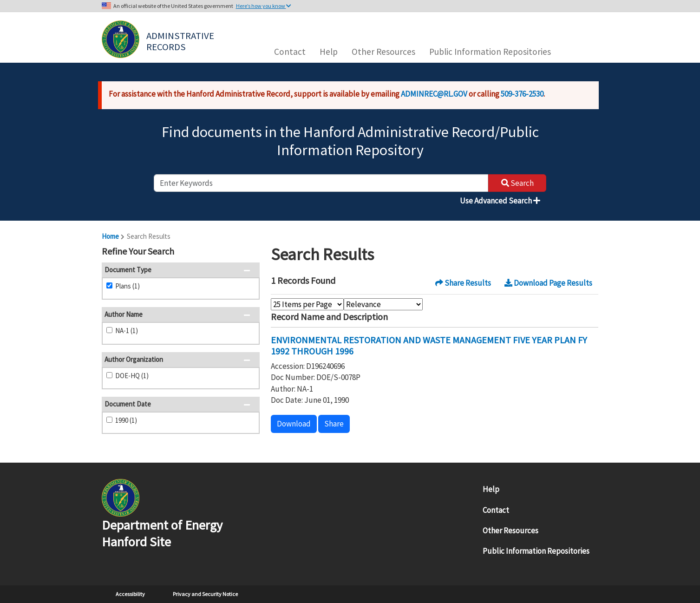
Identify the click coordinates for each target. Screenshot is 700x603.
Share (334, 424)
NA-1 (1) (127, 331)
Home (110, 236)
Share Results (463, 283)
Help (329, 52)
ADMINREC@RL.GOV (434, 94)
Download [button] (294, 424)
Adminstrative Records (181, 40)
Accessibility (130, 594)
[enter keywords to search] (321, 183)
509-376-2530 (522, 94)
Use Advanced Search (500, 201)
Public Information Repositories (490, 52)
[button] (250, 252)
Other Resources (383, 52)
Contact (290, 52)
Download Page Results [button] (548, 283)
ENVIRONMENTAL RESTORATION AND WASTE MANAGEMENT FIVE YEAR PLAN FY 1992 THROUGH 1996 (429, 345)
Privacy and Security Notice (205, 594)
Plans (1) (128, 286)
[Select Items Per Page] (307, 304)
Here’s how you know (264, 6)
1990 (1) (126, 420)
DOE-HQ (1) (132, 376)
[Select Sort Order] (383, 304)
